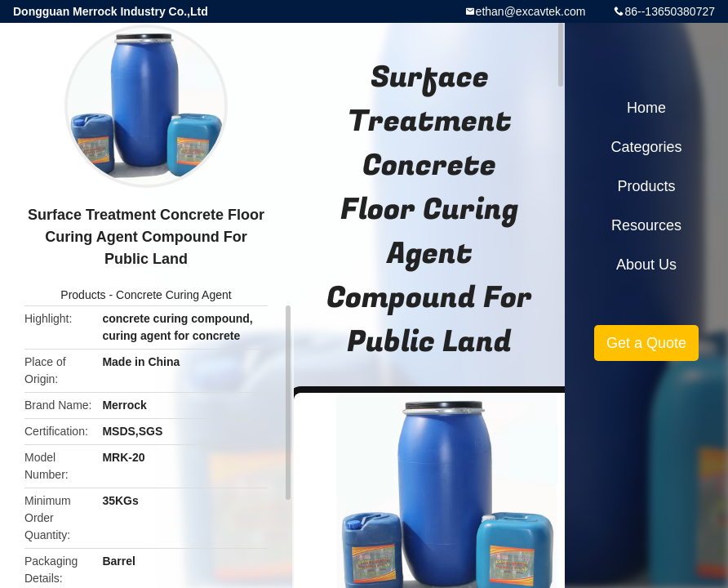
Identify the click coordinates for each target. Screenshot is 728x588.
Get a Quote (646, 343)
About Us (646, 265)
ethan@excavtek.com (531, 11)
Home (646, 108)
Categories (646, 147)
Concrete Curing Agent (174, 295)
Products (83, 295)
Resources (646, 225)
